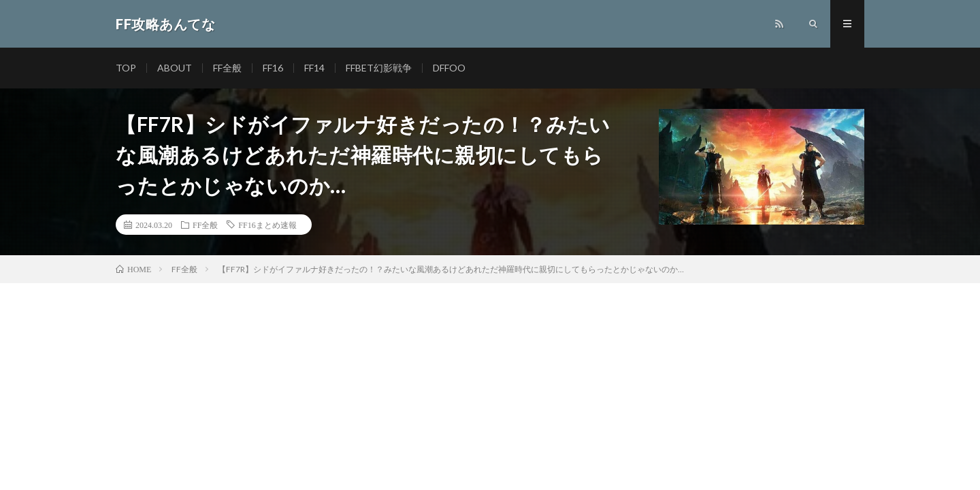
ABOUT (175, 68)
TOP (126, 68)
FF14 (314, 68)
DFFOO (449, 68)
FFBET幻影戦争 (379, 68)
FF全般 (227, 68)
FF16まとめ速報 (267, 225)
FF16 (273, 68)
